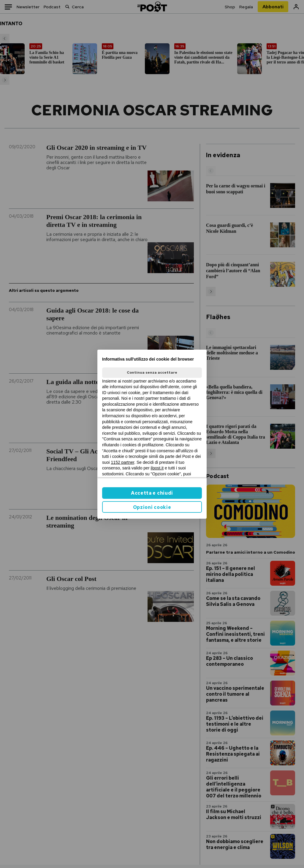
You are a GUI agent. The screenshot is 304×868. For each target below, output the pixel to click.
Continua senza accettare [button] (152, 372)
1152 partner (123, 462)
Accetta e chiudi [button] (152, 493)
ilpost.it (157, 468)
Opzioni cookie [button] (152, 507)
